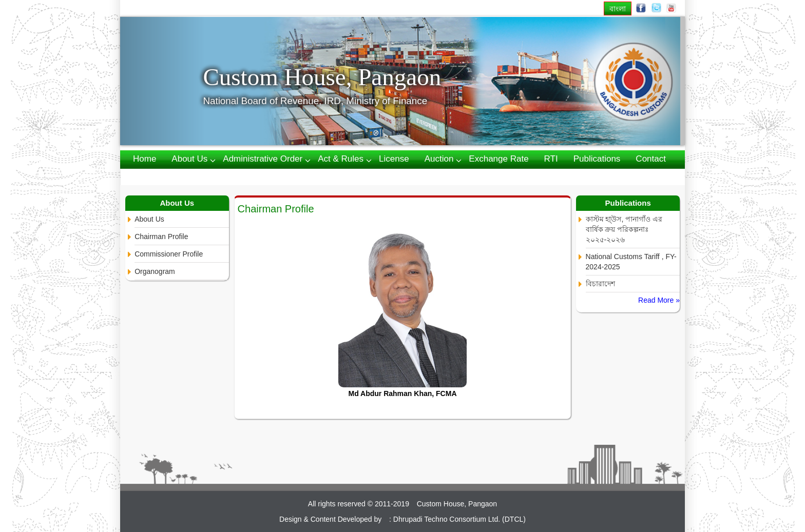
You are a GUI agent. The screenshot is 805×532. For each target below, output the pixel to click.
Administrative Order (263, 159)
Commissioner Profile (169, 254)
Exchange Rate (499, 159)
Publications (597, 159)
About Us (149, 219)
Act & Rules (341, 159)
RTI (551, 159)
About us (189, 159)
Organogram (155, 271)
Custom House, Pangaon (322, 77)
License (394, 159)
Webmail (150, 176)
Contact (651, 159)
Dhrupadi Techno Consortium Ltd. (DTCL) (459, 519)
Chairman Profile (161, 237)
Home (145, 159)
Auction (439, 159)
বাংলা (618, 8)
